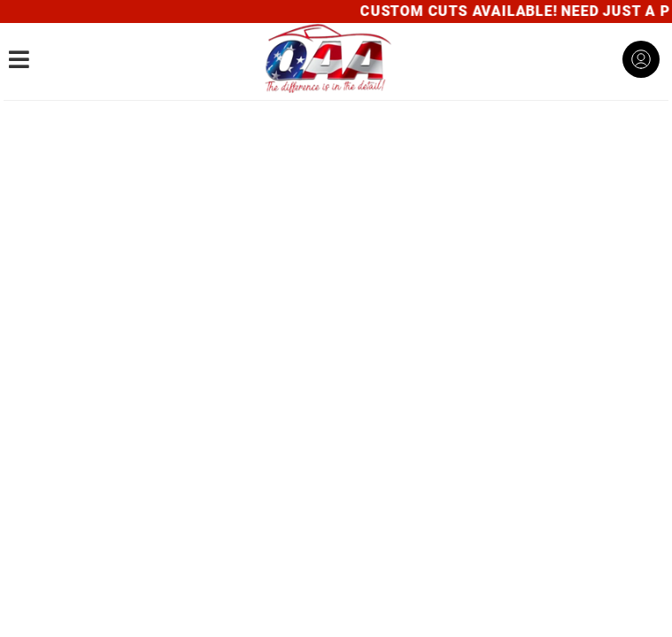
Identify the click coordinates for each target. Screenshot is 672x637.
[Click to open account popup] (641, 59)
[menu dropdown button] (19, 59)
